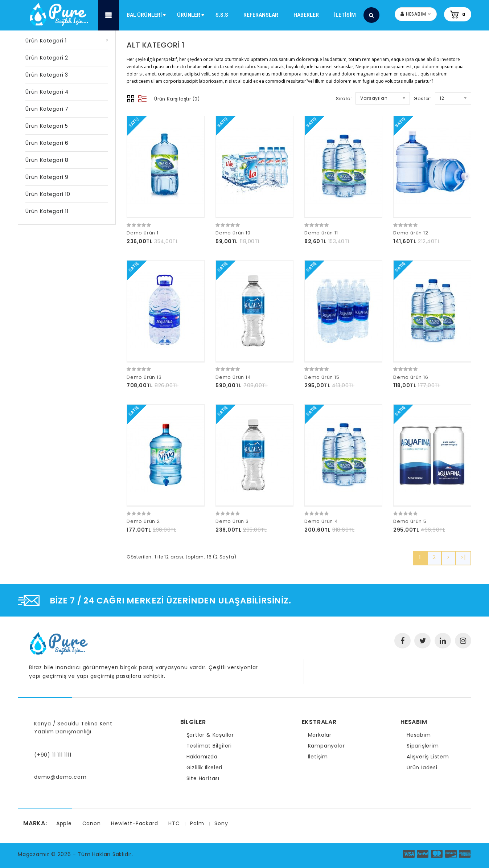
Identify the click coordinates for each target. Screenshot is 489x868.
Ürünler (191, 19)
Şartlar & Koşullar (210, 735)
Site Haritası (203, 778)
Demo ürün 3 (232, 521)
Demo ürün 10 (233, 233)
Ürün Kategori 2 (47, 58)
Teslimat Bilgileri (209, 746)
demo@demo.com (60, 777)
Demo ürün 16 (411, 377)
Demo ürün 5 (410, 521)
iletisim (345, 15)
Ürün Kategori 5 (47, 126)
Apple (64, 823)
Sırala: (344, 99)
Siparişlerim (423, 746)
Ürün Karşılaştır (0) (177, 99)
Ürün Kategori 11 (47, 211)
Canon (92, 823)
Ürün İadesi (422, 767)
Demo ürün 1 (143, 233)
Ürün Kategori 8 (47, 160)
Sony (221, 823)
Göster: (422, 99)
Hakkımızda (202, 757)
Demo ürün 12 (411, 233)
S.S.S (222, 15)
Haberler (306, 15)
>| (463, 557)
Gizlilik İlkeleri (205, 767)
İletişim (318, 757)
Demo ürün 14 (233, 377)
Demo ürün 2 (143, 521)
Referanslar (261, 15)
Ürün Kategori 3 (47, 75)
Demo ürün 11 (321, 233)
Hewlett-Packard (134, 823)
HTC (174, 823)
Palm (197, 823)
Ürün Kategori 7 (47, 109)
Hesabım (419, 735)
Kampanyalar (326, 746)
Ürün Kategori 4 (47, 92)
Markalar (320, 735)
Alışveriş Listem (428, 757)
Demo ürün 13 (144, 377)
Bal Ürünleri (147, 19)
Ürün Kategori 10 (48, 194)
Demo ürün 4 (321, 521)
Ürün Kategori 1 (46, 41)
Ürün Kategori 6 (47, 143)
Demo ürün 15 (322, 377)
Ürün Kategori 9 (47, 177)
